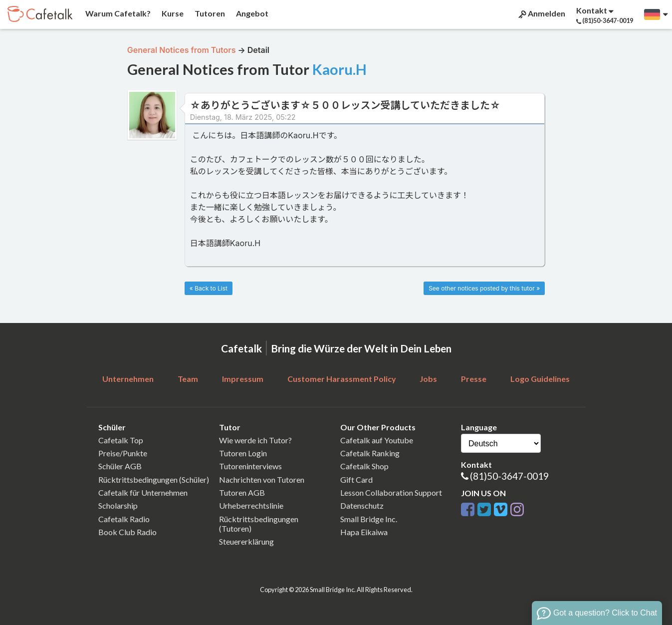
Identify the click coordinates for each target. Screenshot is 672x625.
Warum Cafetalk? (117, 13)
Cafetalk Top (121, 440)
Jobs (428, 379)
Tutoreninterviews (250, 466)
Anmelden (541, 13)
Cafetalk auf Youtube (377, 440)
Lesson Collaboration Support (391, 492)
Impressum (243, 379)
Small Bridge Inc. (369, 519)
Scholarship (118, 505)
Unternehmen (128, 379)
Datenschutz (362, 505)
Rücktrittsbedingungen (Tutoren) (259, 524)
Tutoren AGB (242, 492)
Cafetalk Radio (124, 519)
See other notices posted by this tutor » (484, 288)
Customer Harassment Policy (342, 379)
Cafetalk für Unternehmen (143, 492)
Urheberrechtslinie (251, 505)
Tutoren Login (243, 453)
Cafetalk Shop (364, 466)
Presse (474, 379)
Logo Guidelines (540, 379)
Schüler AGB (120, 466)
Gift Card (356, 479)
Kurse (172, 13)
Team (188, 379)
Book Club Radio (127, 532)
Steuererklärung (246, 541)
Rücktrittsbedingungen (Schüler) (154, 479)
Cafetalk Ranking (370, 453)
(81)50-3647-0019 (509, 476)
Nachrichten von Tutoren (262, 479)
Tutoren (209, 13)
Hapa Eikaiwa (364, 532)
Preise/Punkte (123, 453)
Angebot (251, 13)
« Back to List (209, 288)
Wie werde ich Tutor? (255, 440)
